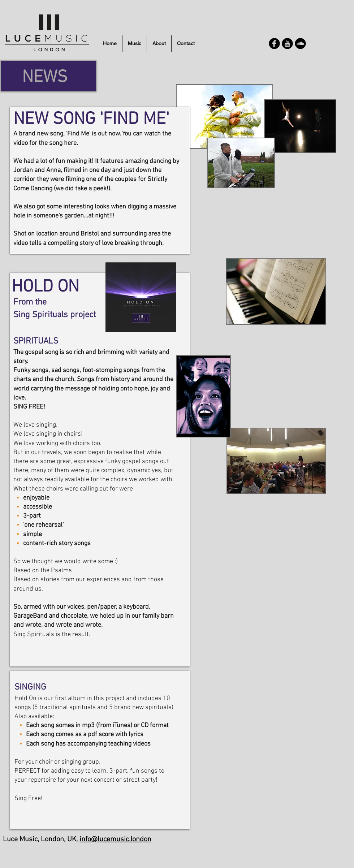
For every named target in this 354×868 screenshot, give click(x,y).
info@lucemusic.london (115, 839)
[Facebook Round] (274, 44)
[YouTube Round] (287, 44)
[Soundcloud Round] (300, 44)
